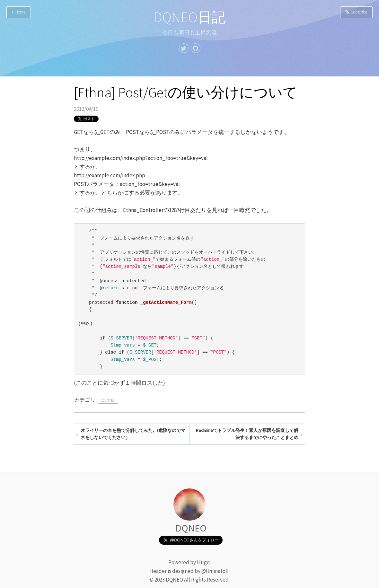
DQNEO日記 (190, 17)
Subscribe (356, 12)
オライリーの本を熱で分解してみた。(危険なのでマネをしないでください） (133, 434)
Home (19, 12)
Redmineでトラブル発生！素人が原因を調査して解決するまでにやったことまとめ (247, 434)
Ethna (108, 400)
